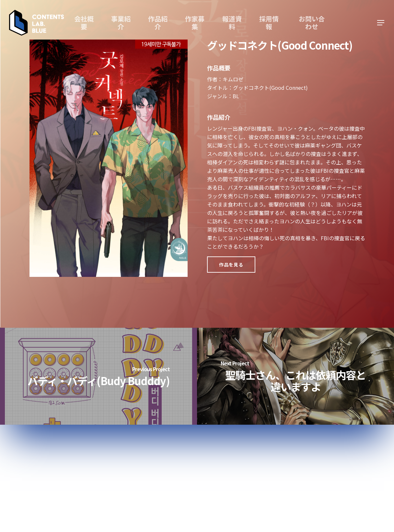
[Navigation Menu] (381, 23)
